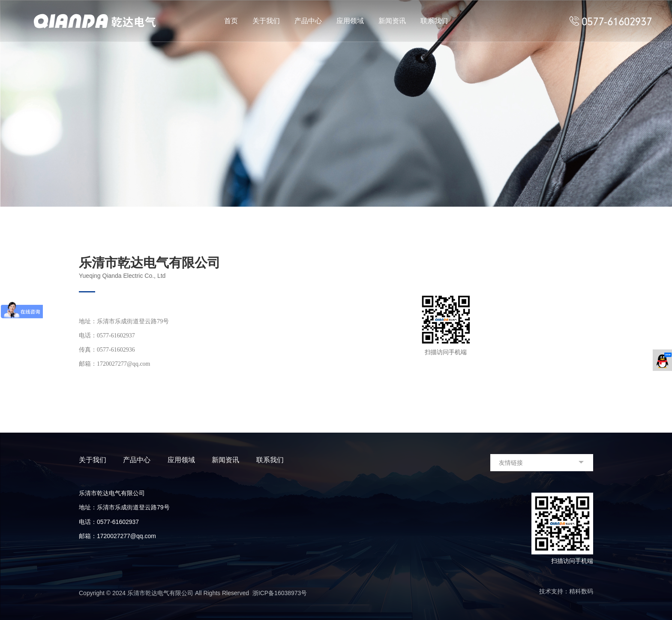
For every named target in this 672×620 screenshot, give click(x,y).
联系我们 (434, 21)
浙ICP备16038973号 (280, 593)
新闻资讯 (392, 21)
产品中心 (308, 21)
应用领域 (350, 21)
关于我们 (266, 21)
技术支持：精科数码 (566, 591)
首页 (231, 21)
